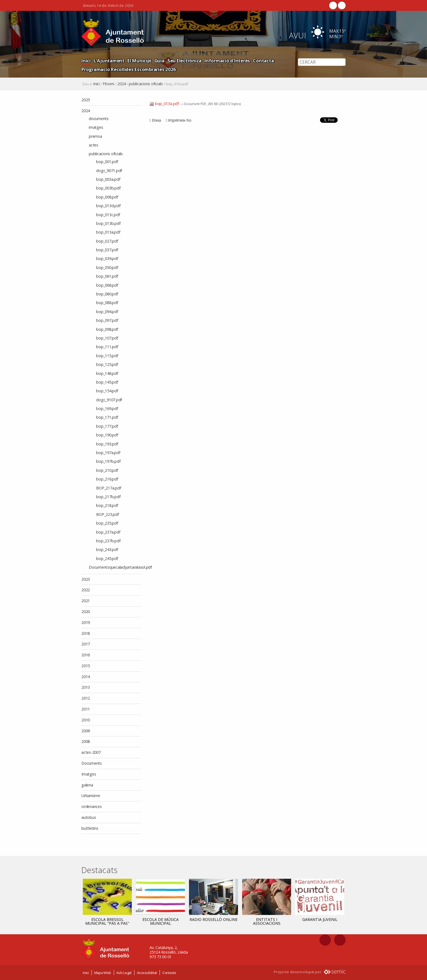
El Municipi (139, 61)
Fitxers (109, 84)
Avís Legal (124, 973)
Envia (156, 120)
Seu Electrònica (184, 61)
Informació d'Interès (227, 61)
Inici (86, 61)
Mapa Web (103, 973)
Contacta (263, 61)
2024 (122, 84)
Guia (159, 61)
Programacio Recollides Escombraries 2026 (129, 69)
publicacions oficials (146, 84)
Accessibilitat (147, 973)
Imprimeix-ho (180, 120)
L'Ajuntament (109, 61)
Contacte (169, 973)
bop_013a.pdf (165, 104)
